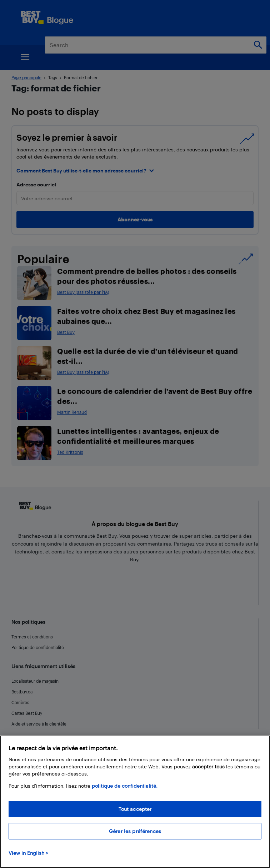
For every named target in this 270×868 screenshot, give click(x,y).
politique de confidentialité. (125, 786)
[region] (135, 802)
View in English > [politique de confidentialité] (28, 853)
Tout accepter (135, 809)
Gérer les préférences (135, 831)
